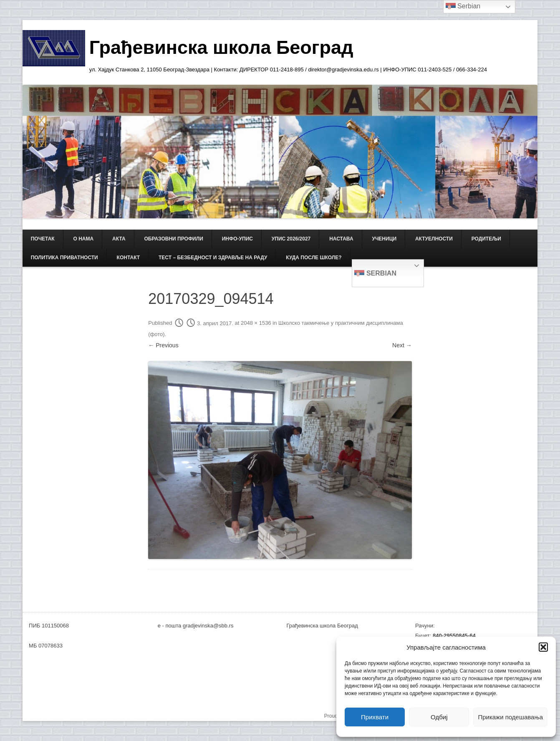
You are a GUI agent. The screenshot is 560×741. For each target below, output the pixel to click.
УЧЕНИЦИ (384, 239)
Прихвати (375, 717)
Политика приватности (64, 258)
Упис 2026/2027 (291, 239)
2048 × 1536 (256, 323)
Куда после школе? (314, 258)
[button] (543, 647)
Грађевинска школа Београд (221, 47)
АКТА (119, 239)
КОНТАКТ (129, 258)
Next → (402, 345)
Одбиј (439, 717)
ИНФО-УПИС (237, 239)
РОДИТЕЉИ (486, 239)
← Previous (163, 345)
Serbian (375, 274)
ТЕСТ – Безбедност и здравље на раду (213, 258)
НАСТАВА (341, 239)
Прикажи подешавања (510, 717)
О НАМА (84, 239)
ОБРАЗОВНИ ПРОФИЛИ (174, 239)
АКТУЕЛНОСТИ (434, 239)
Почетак (43, 239)
